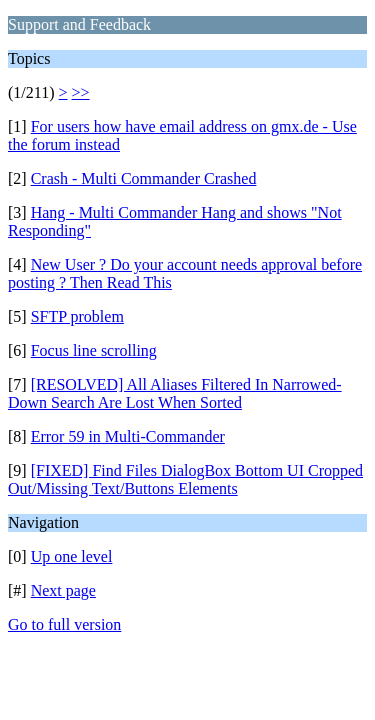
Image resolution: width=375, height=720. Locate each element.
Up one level (72, 556)
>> (81, 92)
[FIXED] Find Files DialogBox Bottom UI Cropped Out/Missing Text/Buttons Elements (185, 479)
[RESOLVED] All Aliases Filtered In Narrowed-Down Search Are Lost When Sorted (175, 393)
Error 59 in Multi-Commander (128, 436)
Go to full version (64, 624)
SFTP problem (77, 316)
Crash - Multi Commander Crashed (144, 178)
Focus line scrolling (94, 350)
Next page (63, 590)
